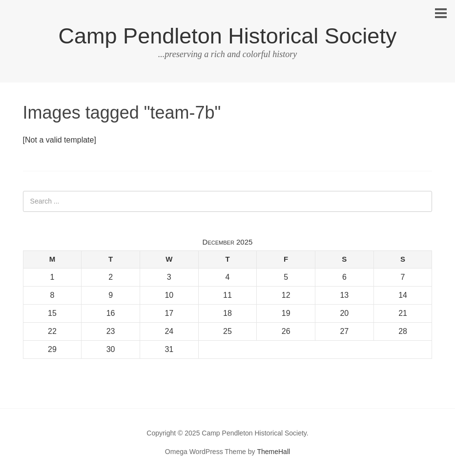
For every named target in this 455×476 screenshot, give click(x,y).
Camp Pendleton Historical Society (228, 36)
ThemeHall (273, 452)
